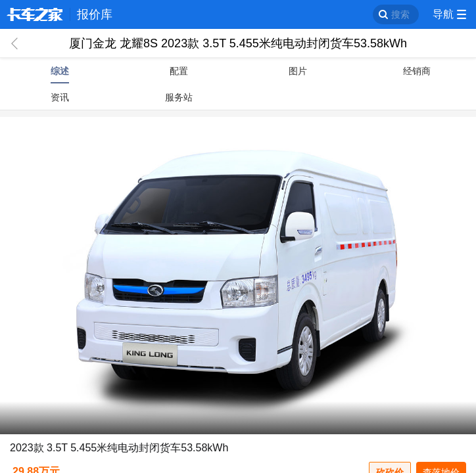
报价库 (95, 14)
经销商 (417, 71)
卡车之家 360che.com (35, 14)
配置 (179, 71)
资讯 (60, 97)
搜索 (400, 14)
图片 (298, 71)
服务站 (179, 97)
